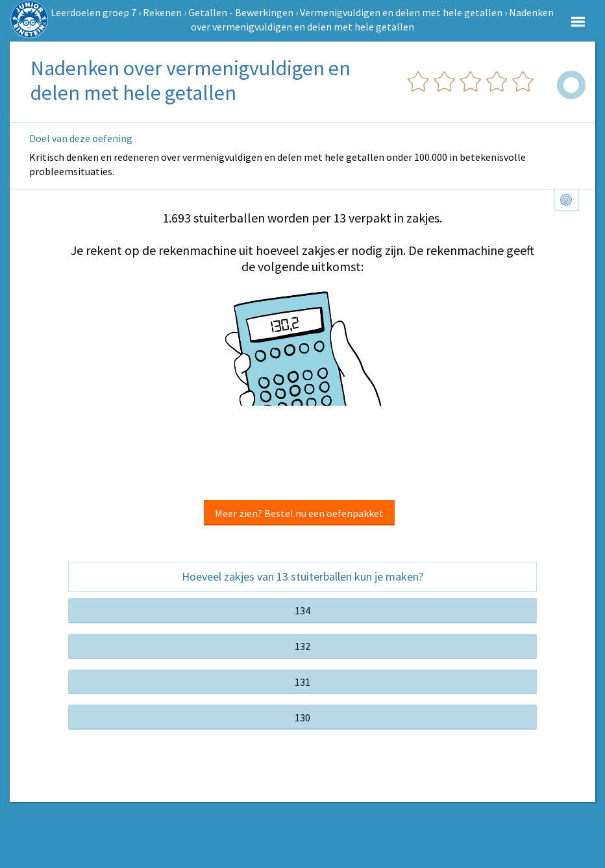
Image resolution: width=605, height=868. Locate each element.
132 (302, 646)
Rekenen (162, 12)
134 (302, 610)
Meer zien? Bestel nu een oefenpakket (299, 513)
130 (302, 717)
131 (302, 682)
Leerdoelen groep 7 (93, 12)
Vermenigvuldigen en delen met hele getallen (401, 12)
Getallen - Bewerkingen (241, 12)
